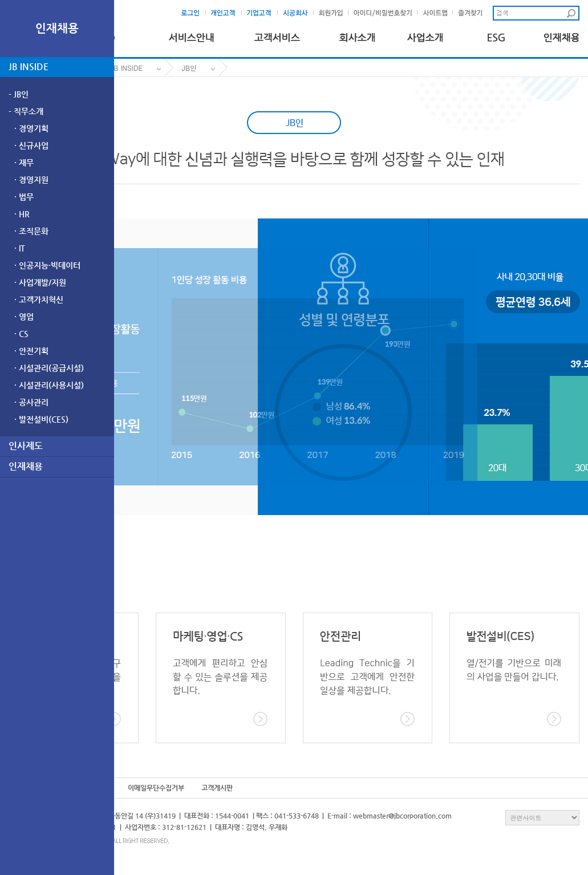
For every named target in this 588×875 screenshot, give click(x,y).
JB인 (189, 68)
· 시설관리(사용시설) (49, 385)
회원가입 (333, 13)
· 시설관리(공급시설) (49, 368)
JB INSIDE (127, 68)
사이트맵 (438, 13)
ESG (493, 35)
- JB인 (19, 94)
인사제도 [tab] (26, 446)
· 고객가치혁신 (39, 299)
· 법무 (24, 197)
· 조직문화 (31, 231)
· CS (21, 334)
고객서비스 (277, 35)
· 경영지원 (31, 180)
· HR (22, 214)
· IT (20, 248)
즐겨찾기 (473, 13)
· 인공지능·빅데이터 (47, 265)
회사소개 (357, 35)
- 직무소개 (26, 111)
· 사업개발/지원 (40, 282)
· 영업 (24, 317)
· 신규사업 (31, 145)
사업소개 (425, 35)
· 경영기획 (31, 128)
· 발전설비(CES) (41, 419)
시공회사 (299, 13)
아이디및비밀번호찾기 (384, 13)
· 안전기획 (31, 351)
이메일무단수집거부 (156, 788)
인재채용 (561, 35)
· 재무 (24, 163)
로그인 (194, 13)
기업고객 (263, 13)
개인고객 (227, 13)
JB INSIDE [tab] (29, 66)
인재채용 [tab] (26, 466)
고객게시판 (217, 788)
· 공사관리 (31, 402)
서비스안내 (191, 35)
